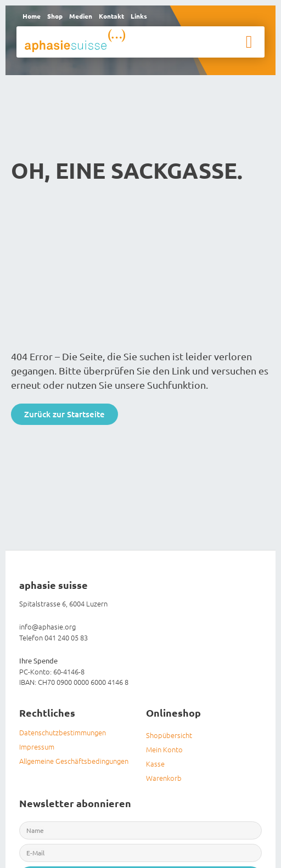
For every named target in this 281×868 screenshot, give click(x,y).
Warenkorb (164, 778)
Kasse (155, 764)
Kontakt (111, 16)
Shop (55, 16)
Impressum (37, 747)
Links (139, 16)
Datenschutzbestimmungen (63, 732)
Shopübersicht (169, 735)
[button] (249, 42)
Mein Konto (164, 749)
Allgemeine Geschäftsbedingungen (74, 761)
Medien (81, 16)
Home (32, 16)
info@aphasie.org (47, 626)
